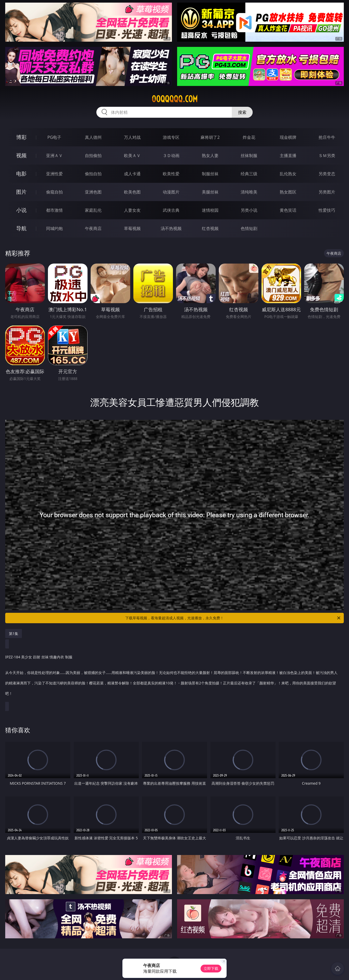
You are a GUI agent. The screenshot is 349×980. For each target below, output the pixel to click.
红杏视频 (210, 228)
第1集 (14, 633)
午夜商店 (93, 228)
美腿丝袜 (210, 192)
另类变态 (327, 174)
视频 (21, 155)
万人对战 (132, 137)
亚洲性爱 (54, 174)
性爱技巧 (327, 210)
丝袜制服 (249, 155)
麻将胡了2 (210, 137)
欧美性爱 (171, 174)
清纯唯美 (249, 192)
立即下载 (211, 968)
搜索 (242, 112)
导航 (21, 228)
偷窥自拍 (54, 192)
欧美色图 (132, 192)
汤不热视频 (171, 228)
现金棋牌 (288, 137)
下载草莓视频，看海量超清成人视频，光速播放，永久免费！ (233, 618)
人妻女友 (132, 210)
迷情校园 (210, 210)
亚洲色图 (93, 192)
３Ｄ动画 (171, 155)
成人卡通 (132, 174)
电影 (21, 174)
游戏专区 (171, 137)
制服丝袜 (210, 174)
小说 (21, 210)
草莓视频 (132, 228)
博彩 (21, 137)
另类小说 (249, 210)
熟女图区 (288, 192)
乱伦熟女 (288, 174)
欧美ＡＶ (132, 155)
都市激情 (54, 210)
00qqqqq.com (175, 99)
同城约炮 (54, 228)
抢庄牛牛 (327, 137)
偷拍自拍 (93, 174)
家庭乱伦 (93, 210)
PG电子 (54, 137)
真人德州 (93, 137)
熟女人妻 (210, 155)
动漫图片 (171, 192)
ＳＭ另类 (327, 155)
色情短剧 (249, 228)
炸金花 (249, 137)
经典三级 (249, 174)
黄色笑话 (288, 210)
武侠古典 (171, 210)
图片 (21, 192)
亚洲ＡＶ (54, 155)
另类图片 (327, 192)
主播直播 (288, 155)
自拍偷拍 (93, 155)
